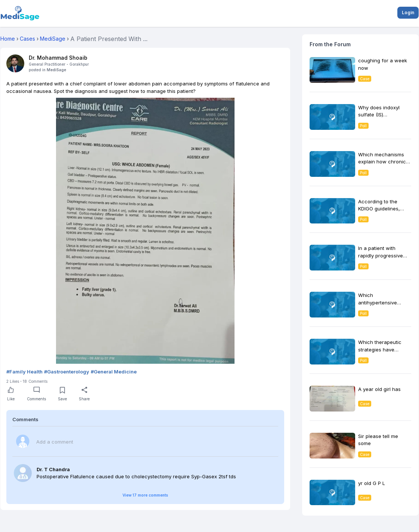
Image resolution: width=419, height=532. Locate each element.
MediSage (56, 70)
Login (408, 12)
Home (8, 39)
